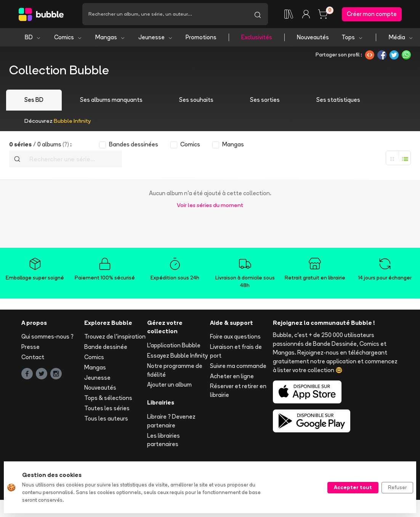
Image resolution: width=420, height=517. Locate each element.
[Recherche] (165, 14)
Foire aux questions (235, 336)
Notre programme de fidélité (175, 370)
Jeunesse (156, 37)
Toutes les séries (107, 408)
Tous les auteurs (106, 418)
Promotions (201, 37)
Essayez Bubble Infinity (177, 356)
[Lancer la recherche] (258, 14)
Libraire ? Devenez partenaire (171, 421)
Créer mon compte (372, 14)
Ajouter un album (169, 385)
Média (401, 37)
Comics (68, 37)
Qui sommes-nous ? (47, 336)
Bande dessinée (106, 347)
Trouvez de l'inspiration (115, 336)
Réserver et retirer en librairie (238, 390)
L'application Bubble (174, 345)
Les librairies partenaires (164, 440)
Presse (30, 347)
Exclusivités (257, 37)
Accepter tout (353, 487)
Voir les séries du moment (210, 205)
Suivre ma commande (238, 366)
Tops (352, 37)
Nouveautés (313, 37)
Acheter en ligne (232, 376)
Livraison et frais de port (236, 351)
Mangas (110, 37)
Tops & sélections (108, 398)
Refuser (397, 487)
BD (33, 37)
